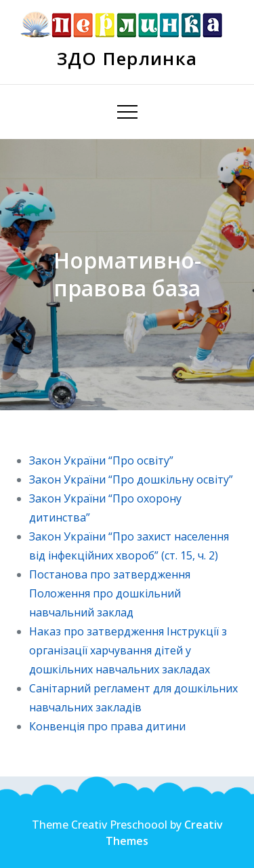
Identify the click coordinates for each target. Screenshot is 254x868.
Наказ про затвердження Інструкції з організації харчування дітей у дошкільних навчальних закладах (128, 650)
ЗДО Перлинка (127, 58)
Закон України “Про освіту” (101, 460)
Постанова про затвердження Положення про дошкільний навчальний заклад (110, 593)
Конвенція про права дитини (109, 726)
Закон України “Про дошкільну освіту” (131, 479)
